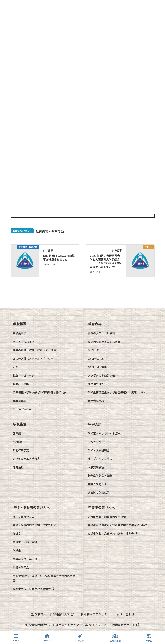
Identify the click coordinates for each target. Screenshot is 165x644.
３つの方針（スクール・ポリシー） (34, 359)
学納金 (17, 551)
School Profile (22, 409)
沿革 (15, 367)
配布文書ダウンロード (26, 517)
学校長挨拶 (20, 333)
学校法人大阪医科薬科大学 (52, 614)
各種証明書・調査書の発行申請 (107, 517)
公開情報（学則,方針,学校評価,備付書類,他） (40, 392)
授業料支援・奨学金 (25, 559)
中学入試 (80, 638)
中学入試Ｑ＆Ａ (97, 484)
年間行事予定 (21, 450)
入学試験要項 (96, 467)
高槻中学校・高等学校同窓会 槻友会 (113, 534)
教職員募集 (20, 401)
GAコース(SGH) (97, 367)
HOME (47, 638)
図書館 (17, 433)
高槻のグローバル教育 (101, 333)
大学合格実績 (96, 401)
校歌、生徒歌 (21, 384)
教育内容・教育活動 (50, 231)
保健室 (17, 534)
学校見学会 (95, 442)
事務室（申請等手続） (26, 542)
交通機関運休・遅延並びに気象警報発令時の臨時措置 (44, 578)
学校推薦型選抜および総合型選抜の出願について (118, 392)
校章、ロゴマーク (24, 375)
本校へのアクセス (94, 614)
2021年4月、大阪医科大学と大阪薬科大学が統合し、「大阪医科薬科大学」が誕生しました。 (106, 261)
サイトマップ (96, 625)
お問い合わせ (124, 614)
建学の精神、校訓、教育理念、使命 (34, 350)
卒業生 (149, 638)
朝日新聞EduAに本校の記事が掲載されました (59, 257)
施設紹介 (18, 442)
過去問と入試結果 (99, 492)
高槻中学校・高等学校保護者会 (34, 589)
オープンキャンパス (100, 459)
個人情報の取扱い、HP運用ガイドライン (52, 625)
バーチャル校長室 (24, 342)
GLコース (93, 350)
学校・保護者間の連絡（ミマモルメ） (36, 525)
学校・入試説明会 (99, 450)
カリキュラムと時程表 (26, 459)
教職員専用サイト (126, 625)
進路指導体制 (96, 384)
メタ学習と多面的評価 (101, 375)
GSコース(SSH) (97, 359)
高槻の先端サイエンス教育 (104, 342)
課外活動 (18, 467)
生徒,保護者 (115, 638)
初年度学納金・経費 (100, 475)
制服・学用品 (21, 567)
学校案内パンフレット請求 (104, 433)
